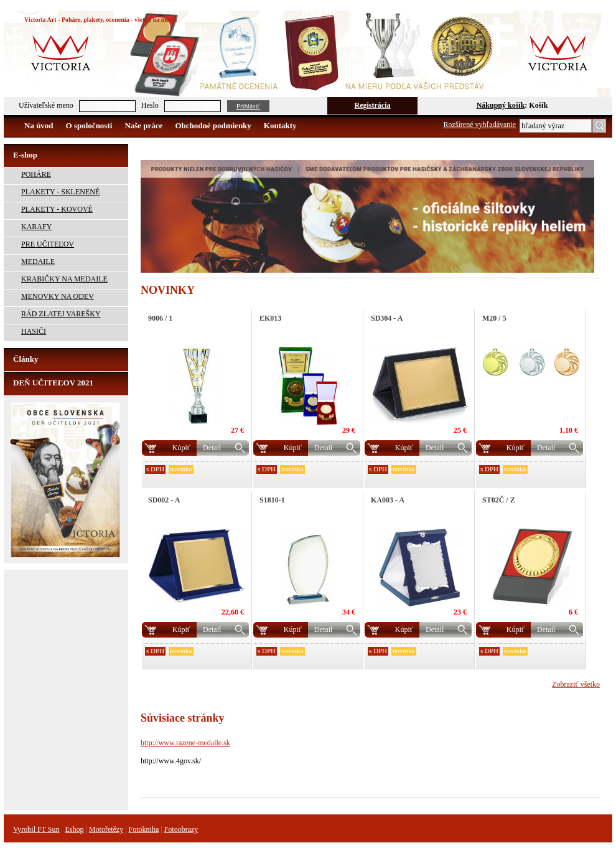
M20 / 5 (494, 318)
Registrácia (373, 105)
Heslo (150, 105)
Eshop (74, 829)
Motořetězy (106, 829)
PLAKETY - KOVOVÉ (57, 209)
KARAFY (36, 227)
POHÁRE (36, 174)
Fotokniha (144, 829)
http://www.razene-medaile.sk (185, 743)
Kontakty (280, 125)
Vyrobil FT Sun (36, 829)
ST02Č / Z (499, 500)
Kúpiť (181, 448)
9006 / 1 (160, 318)
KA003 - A (388, 500)
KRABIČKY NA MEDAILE (64, 279)
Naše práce (143, 125)
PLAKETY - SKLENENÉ (60, 192)
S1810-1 (272, 500)
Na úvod (39, 125)
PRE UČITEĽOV (48, 244)
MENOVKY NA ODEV (58, 296)
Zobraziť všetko (576, 684)
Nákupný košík (501, 105)
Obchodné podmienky (213, 125)
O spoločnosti (89, 125)
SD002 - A (164, 500)
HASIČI (34, 331)
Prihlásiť (248, 106)
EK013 (270, 318)
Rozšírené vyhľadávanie (480, 125)
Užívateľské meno (46, 105)
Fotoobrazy (181, 829)
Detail (212, 448)
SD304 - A (387, 318)
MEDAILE (38, 262)
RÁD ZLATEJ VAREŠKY (61, 314)
